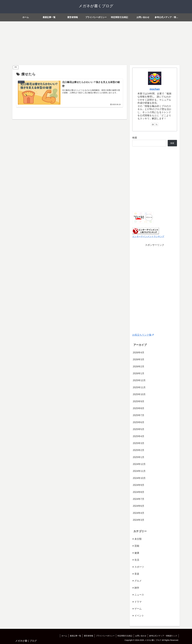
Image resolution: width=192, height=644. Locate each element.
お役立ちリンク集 (143, 335)
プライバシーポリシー (105, 636)
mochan (155, 89)
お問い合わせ (141, 636)
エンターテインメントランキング (148, 236)
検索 (135, 138)
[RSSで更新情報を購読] (157, 124)
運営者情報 (89, 636)
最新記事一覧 (75, 636)
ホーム (64, 636)
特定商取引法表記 (125, 636)
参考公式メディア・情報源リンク (163, 636)
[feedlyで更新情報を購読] (153, 124)
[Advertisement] (96, 43)
